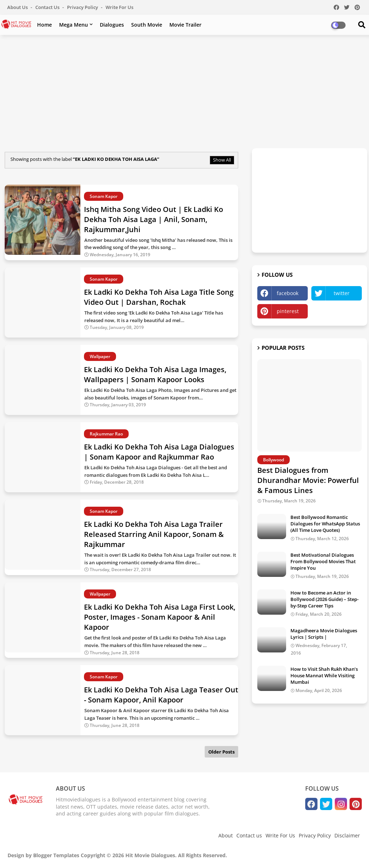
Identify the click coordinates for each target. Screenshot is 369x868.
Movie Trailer (185, 25)
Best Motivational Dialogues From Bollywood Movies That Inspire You (323, 561)
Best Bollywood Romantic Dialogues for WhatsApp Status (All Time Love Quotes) (325, 524)
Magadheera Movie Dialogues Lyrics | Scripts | (324, 634)
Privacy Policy (83, 7)
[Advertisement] (184, 92)
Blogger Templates (56, 855)
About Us (18, 7)
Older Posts (221, 752)
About (226, 835)
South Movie (147, 25)
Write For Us (119, 7)
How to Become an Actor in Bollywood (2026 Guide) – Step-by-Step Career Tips (324, 599)
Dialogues (112, 25)
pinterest (288, 311)
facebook (288, 293)
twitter (342, 293)
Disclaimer (347, 835)
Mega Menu (74, 25)
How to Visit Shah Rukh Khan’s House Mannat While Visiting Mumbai (324, 675)
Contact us (48, 7)
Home (45, 25)
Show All (222, 160)
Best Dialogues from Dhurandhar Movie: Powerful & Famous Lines (308, 480)
